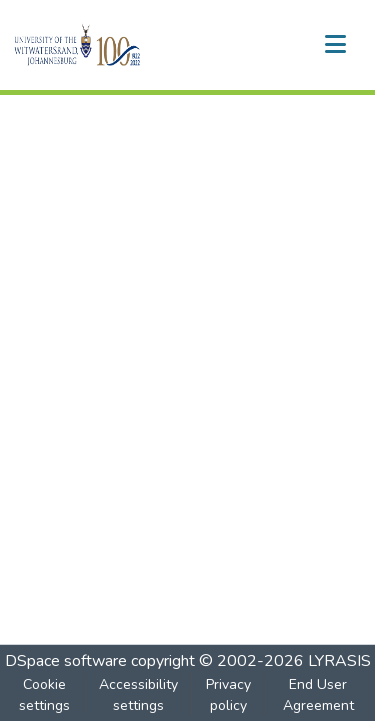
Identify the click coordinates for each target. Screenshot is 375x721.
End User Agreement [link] (318, 695)
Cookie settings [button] (44, 695)
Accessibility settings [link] (138, 695)
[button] (111, 45)
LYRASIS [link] (339, 661)
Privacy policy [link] (228, 695)
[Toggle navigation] (335, 45)
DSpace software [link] (66, 661)
